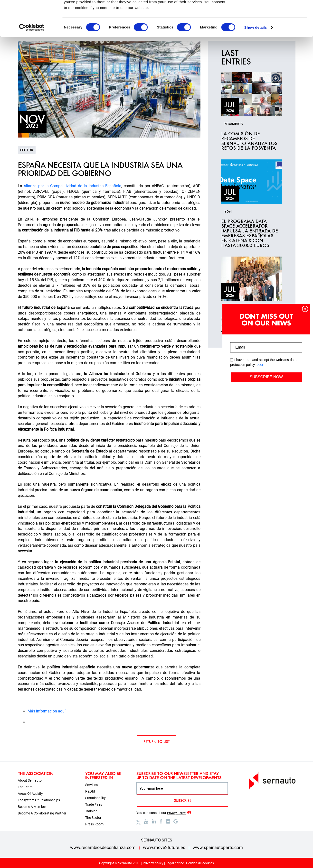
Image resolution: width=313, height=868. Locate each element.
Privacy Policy (176, 813)
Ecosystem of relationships (39, 800)
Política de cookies (200, 863)
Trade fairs (94, 804)
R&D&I (90, 791)
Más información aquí (47, 711)
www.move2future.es (164, 847)
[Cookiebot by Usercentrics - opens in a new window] (32, 61)
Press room (94, 824)
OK (272, 13)
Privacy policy (153, 863)
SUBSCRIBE (183, 800)
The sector (93, 818)
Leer (260, 365)
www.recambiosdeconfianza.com (103, 847)
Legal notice (175, 863)
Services (91, 785)
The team (25, 787)
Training (91, 811)
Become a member (32, 807)
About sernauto (30, 780)
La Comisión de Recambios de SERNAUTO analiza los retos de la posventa (249, 141)
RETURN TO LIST (157, 742)
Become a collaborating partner (42, 813)
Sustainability (95, 798)
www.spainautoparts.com (218, 847)
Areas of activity (30, 794)
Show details (256, 61)
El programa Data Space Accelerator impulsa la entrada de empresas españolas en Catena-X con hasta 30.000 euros (250, 234)
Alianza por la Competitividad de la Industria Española (72, 186)
